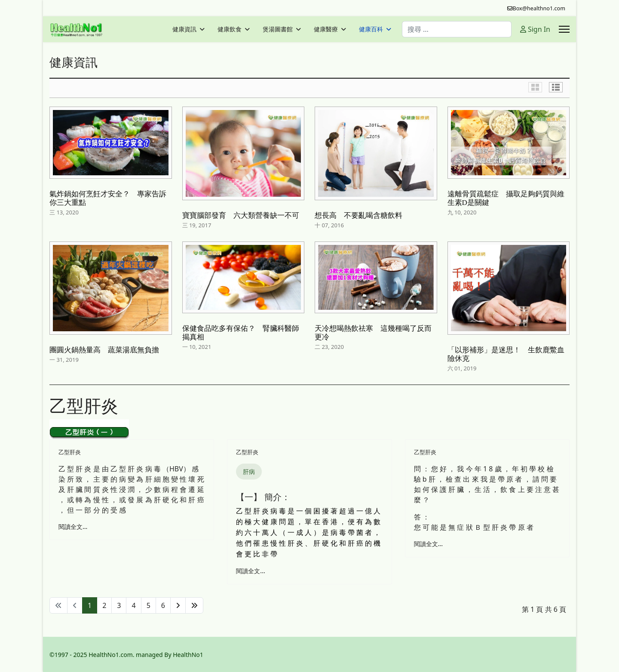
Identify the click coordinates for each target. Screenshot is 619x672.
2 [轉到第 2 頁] (104, 605)
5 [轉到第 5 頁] (149, 605)
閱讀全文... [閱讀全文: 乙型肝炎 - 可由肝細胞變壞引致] (73, 527)
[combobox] (457, 29)
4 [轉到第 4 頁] (133, 605)
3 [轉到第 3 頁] (119, 605)
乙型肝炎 (70, 452)
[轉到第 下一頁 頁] (178, 605)
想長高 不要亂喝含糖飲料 (359, 215)
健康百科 (371, 29)
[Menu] (564, 29)
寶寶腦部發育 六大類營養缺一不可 (241, 215)
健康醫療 (326, 29)
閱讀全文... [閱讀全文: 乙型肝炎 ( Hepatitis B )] (250, 571)
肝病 (249, 472)
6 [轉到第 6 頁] (163, 605)
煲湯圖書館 (278, 29)
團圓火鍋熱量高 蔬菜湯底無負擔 (104, 350)
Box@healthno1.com (539, 8)
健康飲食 (230, 29)
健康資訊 (184, 29)
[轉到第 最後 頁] (194, 605)
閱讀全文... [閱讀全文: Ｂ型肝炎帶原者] (428, 544)
